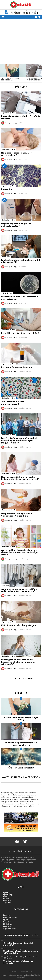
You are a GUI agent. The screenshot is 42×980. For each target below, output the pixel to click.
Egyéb (6, 920)
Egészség (5, 585)
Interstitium (7, 189)
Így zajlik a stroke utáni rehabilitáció (20, 333)
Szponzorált (8, 903)
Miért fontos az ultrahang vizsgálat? (20, 625)
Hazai (5, 897)
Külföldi (6, 899)
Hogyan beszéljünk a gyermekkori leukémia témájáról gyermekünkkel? (20, 478)
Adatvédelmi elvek (15, 975)
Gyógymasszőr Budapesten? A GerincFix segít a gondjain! (17, 515)
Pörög (26, 12)
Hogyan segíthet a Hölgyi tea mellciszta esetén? (16, 225)
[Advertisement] (21, 42)
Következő (28, 679)
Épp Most (4, 200)
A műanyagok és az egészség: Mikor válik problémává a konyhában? (20, 590)
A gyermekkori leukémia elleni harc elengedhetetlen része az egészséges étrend (20, 552)
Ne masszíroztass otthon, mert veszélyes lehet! (17, 154)
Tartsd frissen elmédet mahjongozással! (13, 403)
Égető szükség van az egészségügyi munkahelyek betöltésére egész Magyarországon (19, 441)
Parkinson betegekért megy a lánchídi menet (18, 949)
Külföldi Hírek (7, 293)
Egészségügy (8, 895)
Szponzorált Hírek (9, 510)
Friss (6, 12)
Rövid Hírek (6, 257)
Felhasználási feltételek (32, 975)
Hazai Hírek (7, 922)
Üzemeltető (21, 977)
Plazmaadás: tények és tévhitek (17, 367)
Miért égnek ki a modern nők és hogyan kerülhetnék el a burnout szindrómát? (18, 662)
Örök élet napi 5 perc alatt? (21, 768)
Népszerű (16, 12)
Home (4, 975)
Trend (35, 12)
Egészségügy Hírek (9, 113)
